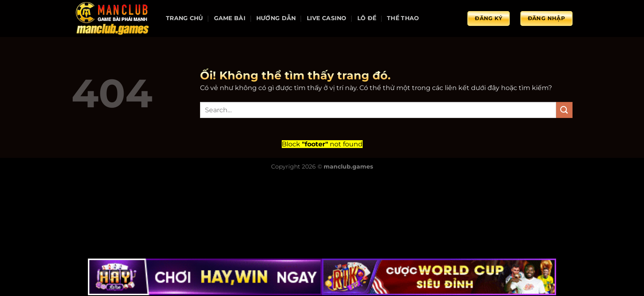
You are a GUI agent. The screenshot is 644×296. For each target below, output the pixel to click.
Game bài (230, 18)
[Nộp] (564, 110)
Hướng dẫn (276, 18)
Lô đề (367, 18)
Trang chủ (185, 18)
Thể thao (403, 18)
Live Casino (327, 18)
